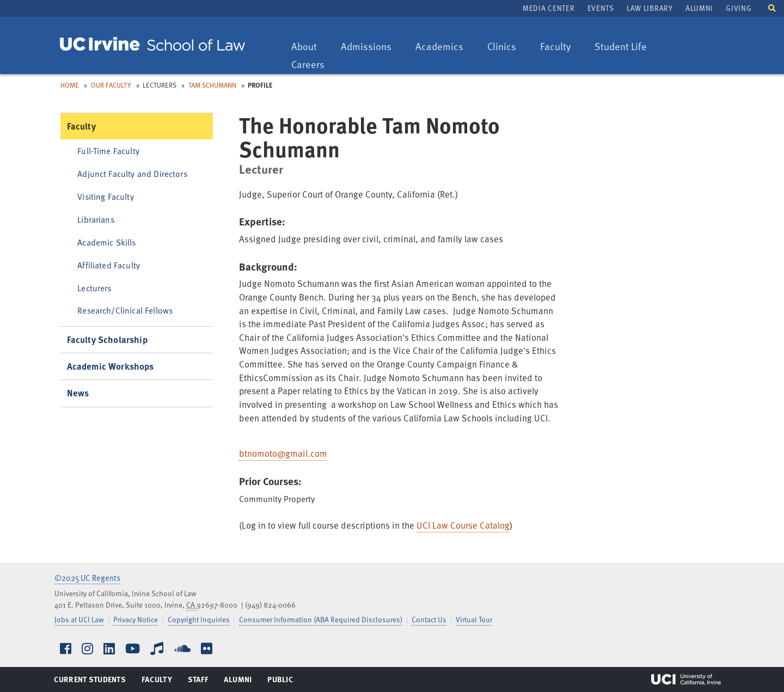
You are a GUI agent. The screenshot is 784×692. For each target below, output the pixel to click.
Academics (439, 47)
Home (70, 85)
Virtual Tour (474, 619)
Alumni (699, 8)
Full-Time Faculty (108, 151)
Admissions (366, 47)
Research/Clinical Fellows (125, 310)
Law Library (650, 8)
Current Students (90, 682)
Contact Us (429, 619)
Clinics (507, 47)
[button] (772, 7)
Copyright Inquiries (199, 619)
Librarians (96, 219)
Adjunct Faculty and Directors (132, 173)
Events (601, 8)
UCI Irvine (686, 679)
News (78, 393)
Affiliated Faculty (109, 265)
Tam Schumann (212, 85)
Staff (201, 682)
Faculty (561, 47)
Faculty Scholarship (107, 339)
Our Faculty (111, 85)
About (309, 47)
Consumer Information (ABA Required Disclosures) (321, 619)
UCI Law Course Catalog (463, 525)
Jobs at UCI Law (79, 619)
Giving (739, 8)
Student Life (620, 47)
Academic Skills (106, 242)
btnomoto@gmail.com (283, 453)
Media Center (549, 8)
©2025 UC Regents (87, 578)
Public (281, 682)
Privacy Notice (136, 619)
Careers (313, 65)
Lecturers (94, 288)
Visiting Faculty (105, 196)
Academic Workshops (111, 366)
